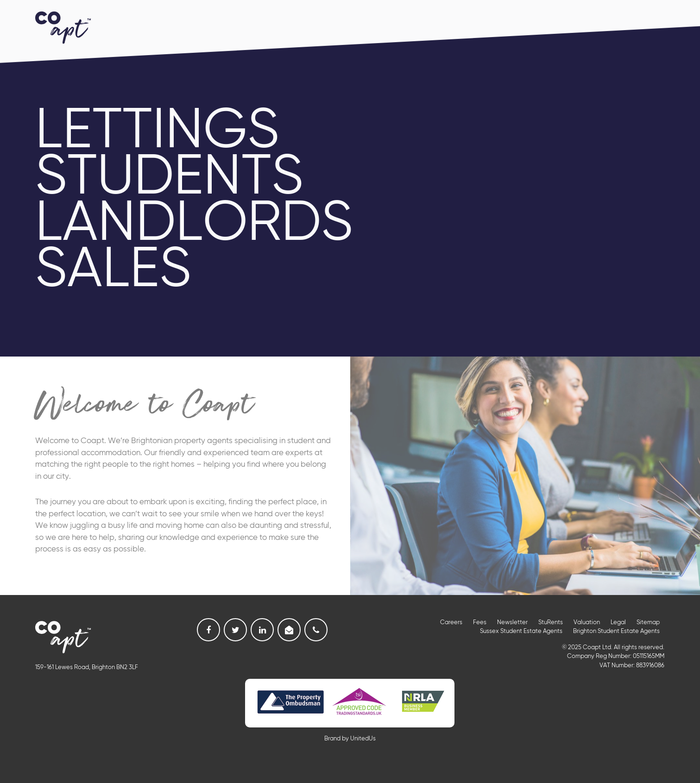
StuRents (551, 623)
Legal (618, 623)
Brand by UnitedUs (350, 739)
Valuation (587, 623)
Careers (451, 623)
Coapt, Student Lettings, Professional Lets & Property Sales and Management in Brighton (63, 26)
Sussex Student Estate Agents (521, 631)
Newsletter (512, 623)
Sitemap (648, 623)
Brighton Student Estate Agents (616, 631)
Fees (480, 623)
